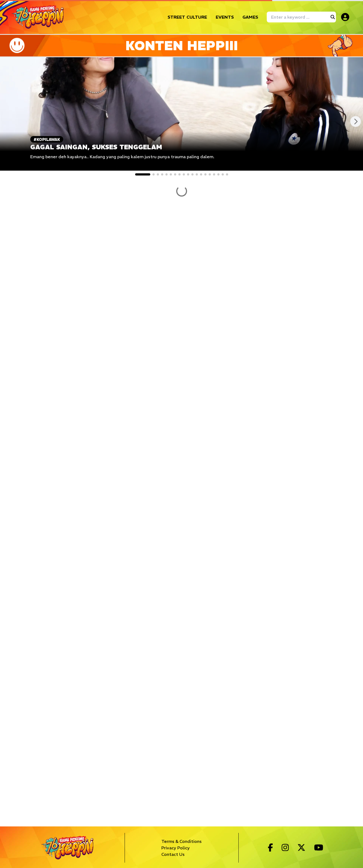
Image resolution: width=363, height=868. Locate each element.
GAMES (250, 17)
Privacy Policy (176, 848)
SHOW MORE (181, 315)
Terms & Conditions (181, 841)
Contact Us (173, 854)
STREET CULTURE (187, 17)
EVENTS (225, 17)
